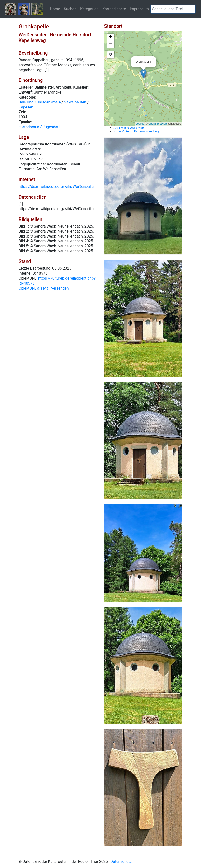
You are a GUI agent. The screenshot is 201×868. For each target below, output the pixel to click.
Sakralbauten (75, 102)
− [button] (110, 44)
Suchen (70, 9)
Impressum (139, 9)
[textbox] (173, 9)
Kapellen (26, 107)
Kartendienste (114, 9)
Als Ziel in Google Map (129, 128)
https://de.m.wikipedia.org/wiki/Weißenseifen (57, 186)
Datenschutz (121, 861)
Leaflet (140, 124)
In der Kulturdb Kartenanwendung (136, 131)
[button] (192, 9)
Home (55, 9)
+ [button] (110, 37)
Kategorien (89, 9)
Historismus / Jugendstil (40, 127)
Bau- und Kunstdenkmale (40, 102)
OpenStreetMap (158, 124)
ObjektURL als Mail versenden (44, 288)
